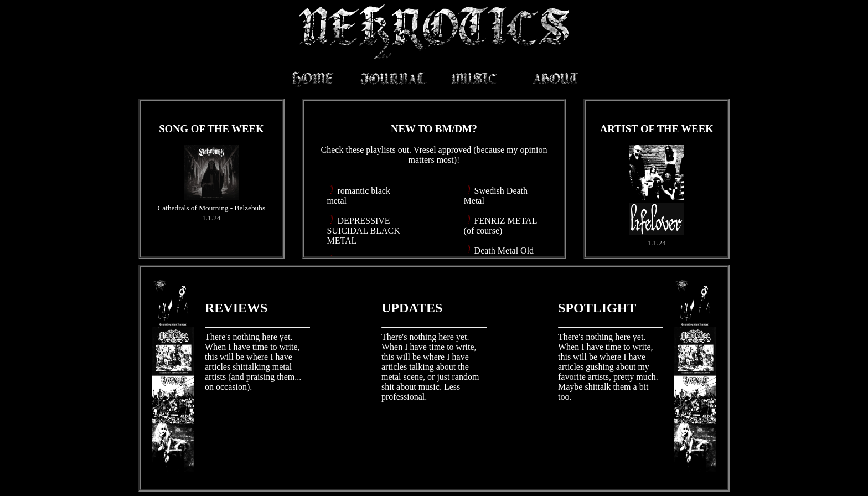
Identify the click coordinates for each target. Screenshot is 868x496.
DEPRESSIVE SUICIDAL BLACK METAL (363, 231)
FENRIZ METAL (506, 221)
